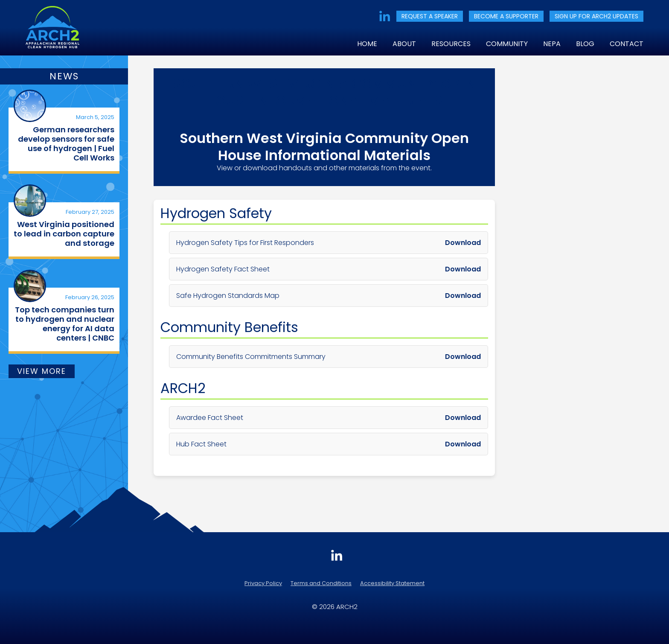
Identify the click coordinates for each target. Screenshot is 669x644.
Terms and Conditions (321, 583)
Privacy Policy (263, 583)
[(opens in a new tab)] (30, 106)
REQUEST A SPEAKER (430, 16)
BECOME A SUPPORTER (506, 16)
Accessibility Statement (392, 583)
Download (463, 243)
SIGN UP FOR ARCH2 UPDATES (596, 16)
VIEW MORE (42, 371)
